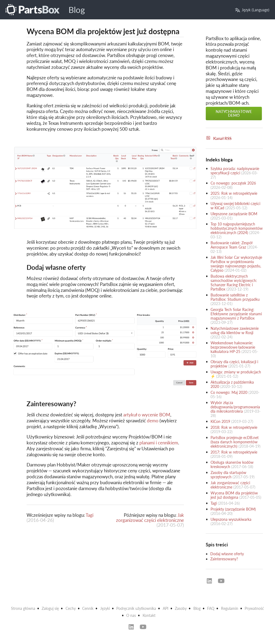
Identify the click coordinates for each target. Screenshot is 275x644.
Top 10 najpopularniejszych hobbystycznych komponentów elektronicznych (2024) (237, 228)
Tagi (90, 515)
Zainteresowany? (224, 559)
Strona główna (23, 608)
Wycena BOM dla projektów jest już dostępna (234, 495)
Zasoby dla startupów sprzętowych (228, 475)
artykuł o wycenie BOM (147, 415)
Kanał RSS (219, 138)
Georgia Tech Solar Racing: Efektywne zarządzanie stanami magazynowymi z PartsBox (236, 314)
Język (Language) (252, 10)
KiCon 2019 (220, 421)
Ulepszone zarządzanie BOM (234, 214)
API (166, 608)
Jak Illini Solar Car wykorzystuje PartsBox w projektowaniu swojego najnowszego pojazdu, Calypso (236, 264)
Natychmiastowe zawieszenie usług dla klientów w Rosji (235, 330)
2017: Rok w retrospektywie (234, 452)
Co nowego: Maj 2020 (229, 392)
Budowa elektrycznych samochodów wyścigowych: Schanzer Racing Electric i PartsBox (234, 283)
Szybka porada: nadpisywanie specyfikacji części (235, 171)
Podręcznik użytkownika (136, 608)
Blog (77, 10)
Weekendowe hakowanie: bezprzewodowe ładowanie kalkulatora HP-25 (233, 347)
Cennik (88, 608)
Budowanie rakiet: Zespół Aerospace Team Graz (231, 245)
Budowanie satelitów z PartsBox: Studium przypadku (235, 297)
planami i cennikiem (159, 443)
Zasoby (181, 608)
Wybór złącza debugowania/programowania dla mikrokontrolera (235, 407)
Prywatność (254, 608)
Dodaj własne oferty (227, 554)
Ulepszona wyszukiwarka (231, 519)
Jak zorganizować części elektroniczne (150, 517)
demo (153, 421)
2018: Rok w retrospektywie (234, 427)
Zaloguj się (50, 608)
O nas (131, 615)
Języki (105, 608)
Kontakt (149, 615)
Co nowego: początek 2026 (233, 183)
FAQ (211, 608)
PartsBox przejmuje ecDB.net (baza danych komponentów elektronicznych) (235, 442)
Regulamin (230, 608)
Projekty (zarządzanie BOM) (233, 509)
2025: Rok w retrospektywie (234, 193)
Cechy (71, 608)
